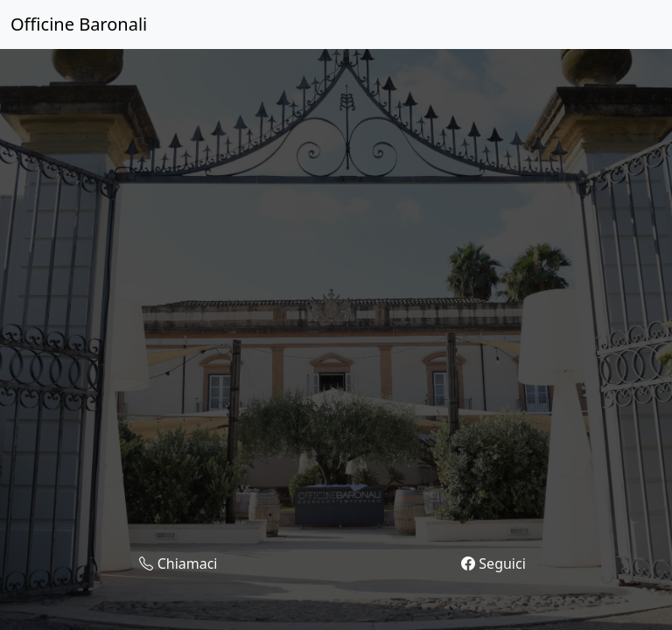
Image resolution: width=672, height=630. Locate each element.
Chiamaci (178, 564)
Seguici (493, 564)
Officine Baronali (79, 24)
